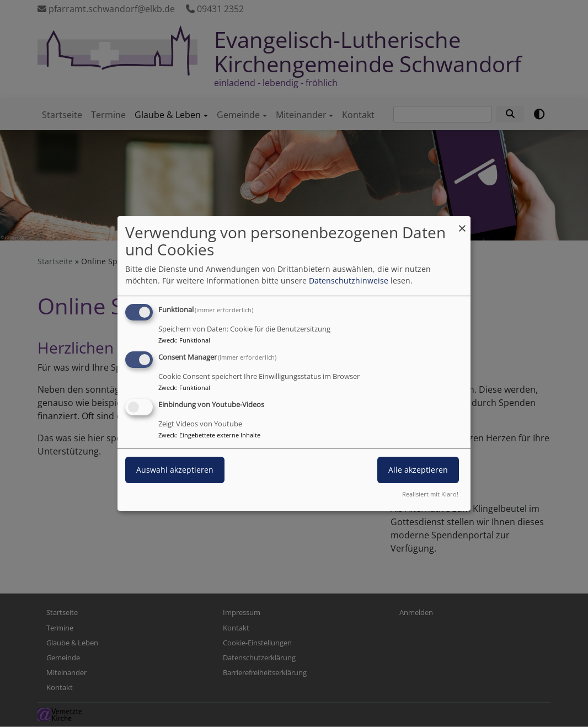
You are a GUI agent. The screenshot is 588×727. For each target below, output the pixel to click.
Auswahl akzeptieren (175, 470)
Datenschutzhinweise (349, 280)
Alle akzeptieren (418, 470)
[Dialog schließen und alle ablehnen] (462, 223)
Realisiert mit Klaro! (430, 494)
